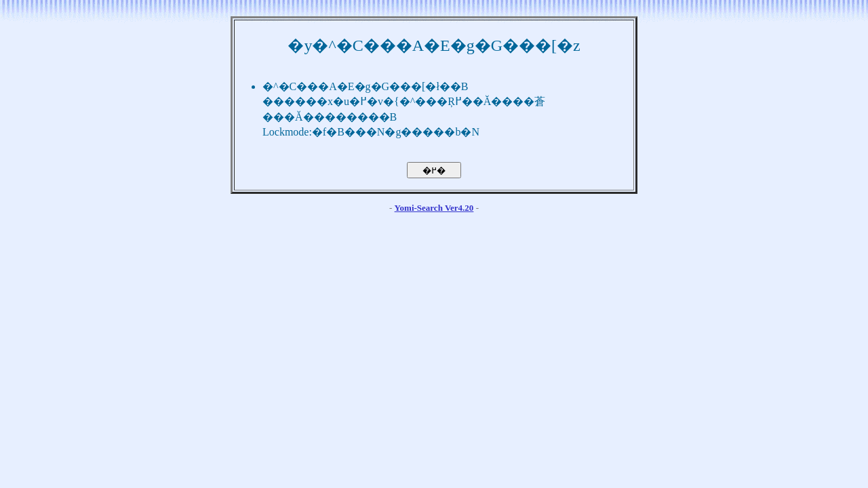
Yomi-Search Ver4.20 (434, 208)
